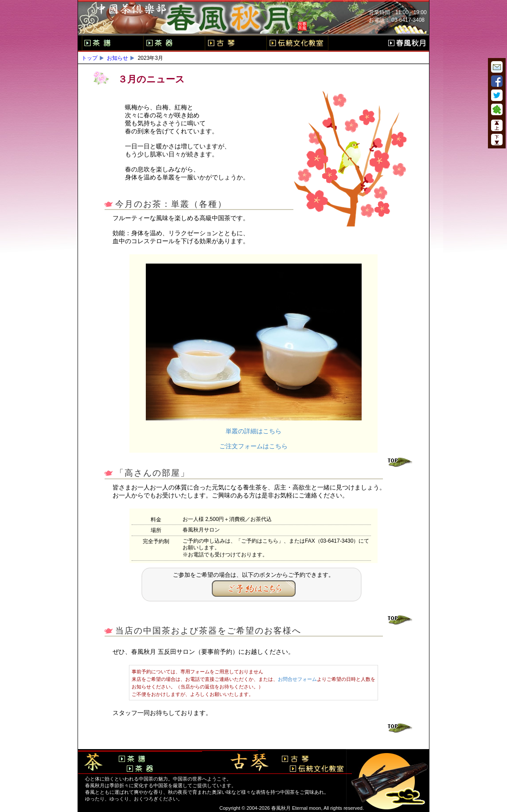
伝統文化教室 (297, 43)
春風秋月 (407, 43)
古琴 (236, 43)
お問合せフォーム (297, 679)
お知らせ (117, 58)
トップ (90, 58)
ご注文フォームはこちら (253, 446)
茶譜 (112, 43)
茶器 (174, 43)
